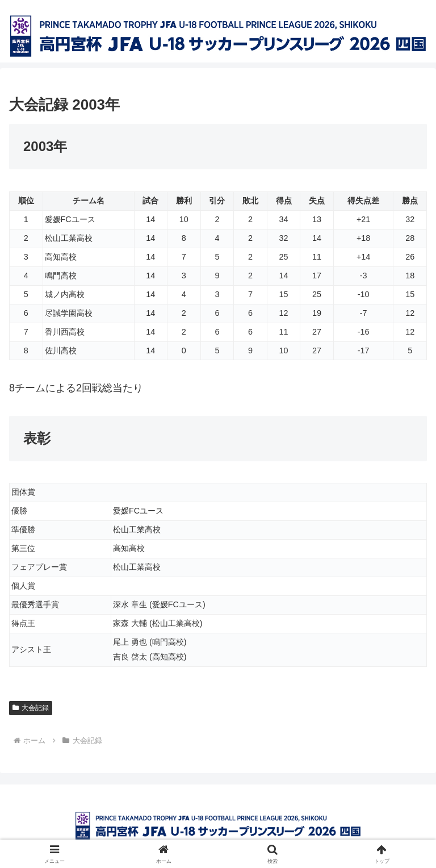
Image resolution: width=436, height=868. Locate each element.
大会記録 (31, 708)
